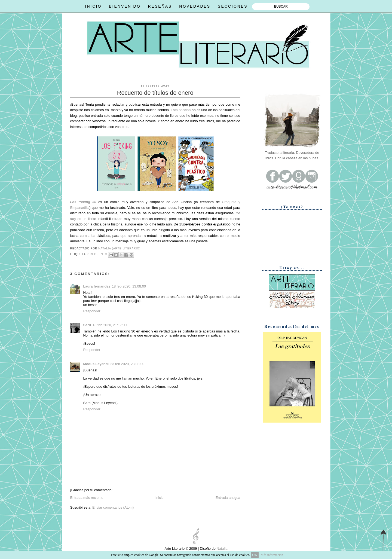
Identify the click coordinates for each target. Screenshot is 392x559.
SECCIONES (233, 6)
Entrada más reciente (87, 498)
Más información (272, 555)
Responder (92, 311)
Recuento (99, 254)
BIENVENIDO (125, 6)
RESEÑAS (160, 6)
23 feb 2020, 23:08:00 (127, 364)
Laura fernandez (97, 286)
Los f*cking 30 (83, 202)
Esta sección (181, 110)
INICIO (94, 6)
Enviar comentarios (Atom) (113, 507)
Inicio (160, 498)
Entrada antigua (228, 498)
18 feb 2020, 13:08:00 (129, 286)
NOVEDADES (195, 6)
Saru (87, 325)
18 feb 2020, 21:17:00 (110, 325)
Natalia (222, 549)
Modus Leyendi (96, 364)
